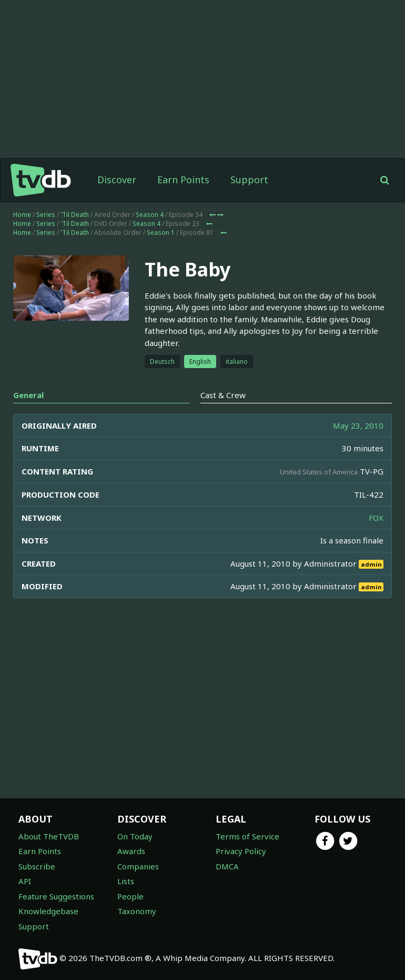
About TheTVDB (49, 836)
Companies (138, 866)
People (130, 896)
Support (249, 180)
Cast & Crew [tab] (223, 395)
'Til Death (75, 215)
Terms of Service (247, 836)
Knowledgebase (48, 911)
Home (22, 215)
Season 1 (161, 232)
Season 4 (150, 215)
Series (46, 215)
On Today (135, 836)
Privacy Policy (241, 851)
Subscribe (37, 866)
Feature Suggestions (56, 896)
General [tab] (28, 395)
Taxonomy (137, 911)
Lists (126, 881)
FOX (376, 518)
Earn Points (183, 180)
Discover (117, 180)
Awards (131, 851)
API (25, 881)
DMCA (227, 866)
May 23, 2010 (358, 425)
